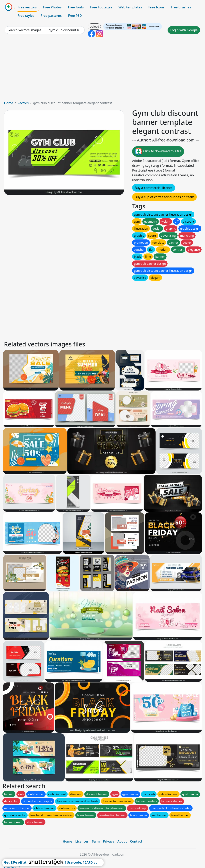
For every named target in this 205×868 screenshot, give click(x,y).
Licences (82, 841)
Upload (94, 27)
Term (96, 841)
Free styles (26, 16)
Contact (136, 841)
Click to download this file (158, 151)
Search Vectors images (24, 30)
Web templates (130, 7)
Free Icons (156, 7)
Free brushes (181, 7)
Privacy (109, 841)
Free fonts (76, 7)
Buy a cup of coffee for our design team (164, 197)
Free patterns (51, 16)
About (122, 841)
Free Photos (52, 7)
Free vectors (27, 7)
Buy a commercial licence (154, 188)
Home (9, 103)
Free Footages (101, 7)
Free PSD (75, 16)
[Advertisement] (102, 71)
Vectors (23, 103)
